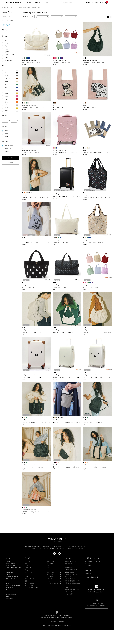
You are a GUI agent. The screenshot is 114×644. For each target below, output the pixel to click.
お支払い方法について (71, 570)
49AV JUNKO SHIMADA (12, 577)
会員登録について (70, 568)
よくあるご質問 (69, 594)
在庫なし (7, 137)
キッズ (49, 566)
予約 (6, 46)
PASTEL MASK (9, 588)
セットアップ (28, 572)
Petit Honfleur (9, 572)
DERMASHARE (9, 599)
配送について (68, 576)
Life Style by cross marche (24, 7)
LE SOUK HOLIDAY (11, 563)
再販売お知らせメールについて (73, 574)
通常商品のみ (8, 149)
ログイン (88, 3)
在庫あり (7, 134)
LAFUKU (8, 592)
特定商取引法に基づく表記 (72, 590)
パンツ (27, 566)
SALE (46, 3)
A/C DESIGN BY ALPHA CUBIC (13, 568)
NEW (6, 40)
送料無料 (7, 52)
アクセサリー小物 (30, 579)
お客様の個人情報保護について (73, 583)
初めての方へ (68, 563)
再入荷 (7, 43)
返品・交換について (70, 579)
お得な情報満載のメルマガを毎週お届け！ (97, 604)
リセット (11, 163)
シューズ (27, 577)
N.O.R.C (8, 561)
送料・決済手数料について (72, 581)
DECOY (8, 570)
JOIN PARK (8, 574)
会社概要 (88, 574)
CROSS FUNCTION (11, 566)
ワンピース (28, 568)
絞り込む (11, 158)
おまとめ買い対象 (10, 55)
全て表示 (7, 131)
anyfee (7, 583)
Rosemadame (9, 581)
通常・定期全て (9, 146)
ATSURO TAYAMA (10, 579)
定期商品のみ (8, 152)
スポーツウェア (51, 561)
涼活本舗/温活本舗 (11, 594)
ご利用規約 (68, 587)
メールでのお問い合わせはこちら (57, 621)
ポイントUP (8, 49)
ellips (7, 596)
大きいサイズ (51, 563)
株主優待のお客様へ (70, 561)
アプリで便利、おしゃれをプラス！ (97, 591)
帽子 (26, 581)
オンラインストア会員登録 (93, 561)
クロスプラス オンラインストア (9, 7)
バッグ (39, 7)
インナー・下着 (29, 585)
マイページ (95, 3)
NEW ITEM (38, 3)
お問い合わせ (68, 592)
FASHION (34, 7)
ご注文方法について (70, 572)
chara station (9, 590)
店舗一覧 (88, 570)
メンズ (49, 568)
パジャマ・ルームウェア (31, 588)
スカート (27, 563)
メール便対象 (8, 61)
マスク (49, 570)
